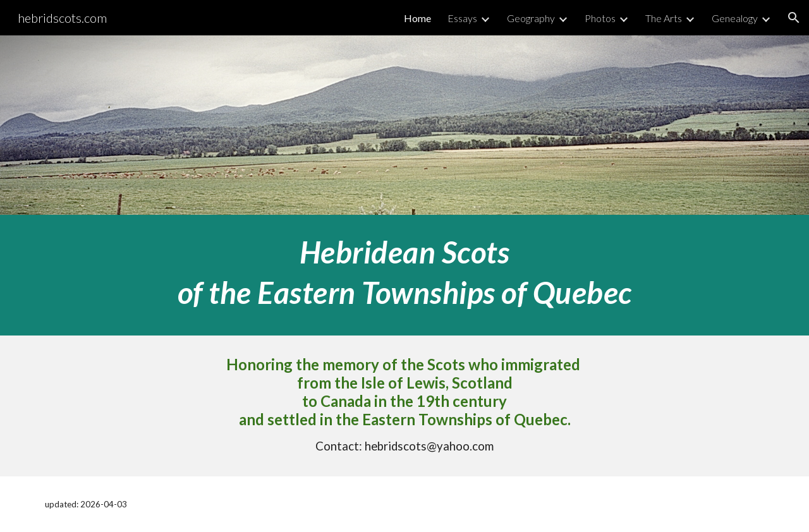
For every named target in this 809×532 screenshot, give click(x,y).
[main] (404, 275)
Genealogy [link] (735, 18)
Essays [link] (462, 18)
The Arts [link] (664, 18)
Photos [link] (600, 18)
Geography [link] (531, 18)
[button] (794, 18)
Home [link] (417, 18)
